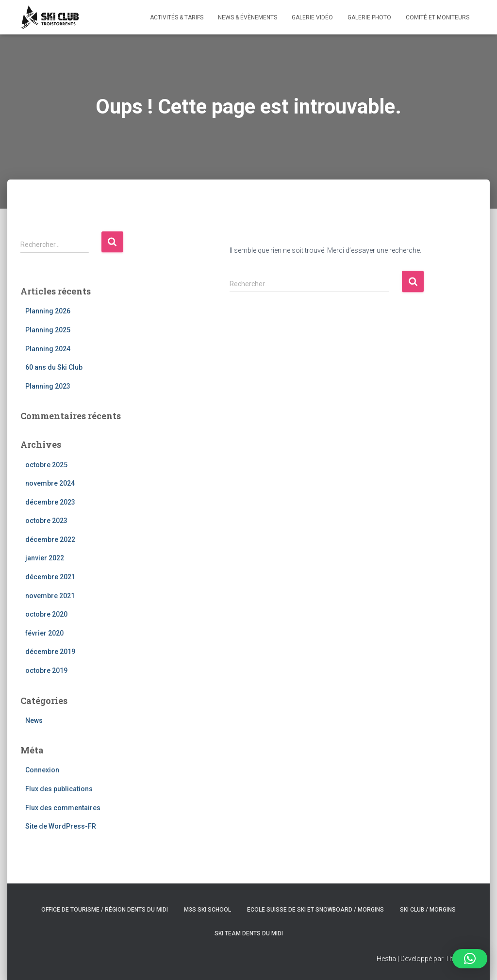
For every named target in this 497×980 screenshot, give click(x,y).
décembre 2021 (50, 577)
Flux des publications (59, 789)
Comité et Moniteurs (438, 17)
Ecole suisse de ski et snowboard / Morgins (315, 910)
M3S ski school (207, 910)
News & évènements (248, 17)
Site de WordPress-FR (61, 826)
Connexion (42, 770)
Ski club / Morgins (428, 910)
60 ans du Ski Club (54, 367)
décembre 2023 (50, 502)
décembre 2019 (50, 652)
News (34, 720)
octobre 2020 (46, 614)
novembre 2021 (50, 596)
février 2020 (44, 633)
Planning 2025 (48, 330)
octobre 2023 (46, 521)
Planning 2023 (48, 386)
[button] (470, 959)
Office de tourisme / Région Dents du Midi (105, 910)
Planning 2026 (48, 311)
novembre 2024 (50, 483)
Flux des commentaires (63, 808)
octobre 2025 (46, 465)
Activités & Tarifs (177, 17)
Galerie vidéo (312, 17)
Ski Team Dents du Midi (249, 933)
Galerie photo (369, 17)
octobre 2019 (46, 670)
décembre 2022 (50, 539)
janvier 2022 (45, 558)
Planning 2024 (48, 349)
